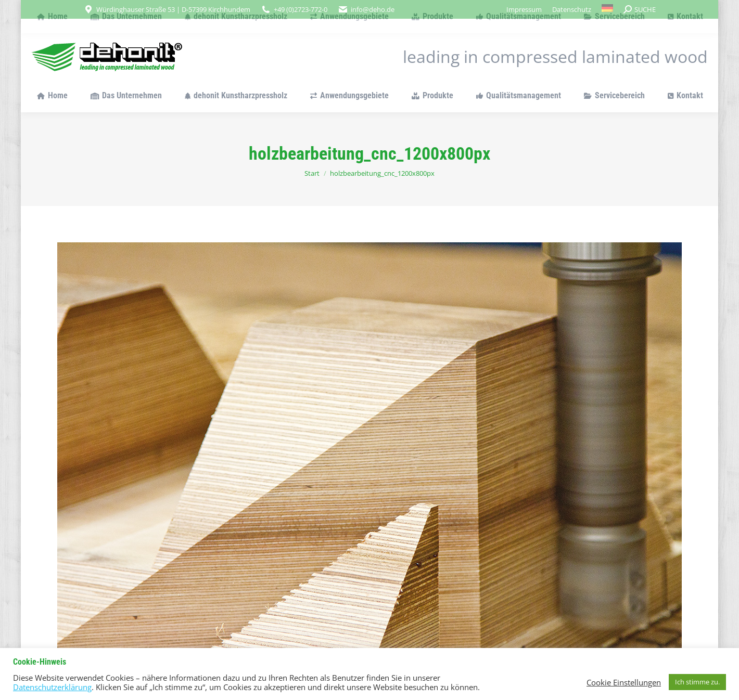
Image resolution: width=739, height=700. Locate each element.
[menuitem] (608, 9)
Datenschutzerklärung (52, 687)
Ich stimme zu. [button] (697, 682)
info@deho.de (373, 9)
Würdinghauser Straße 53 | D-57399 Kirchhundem (173, 9)
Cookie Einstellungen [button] (624, 682)
